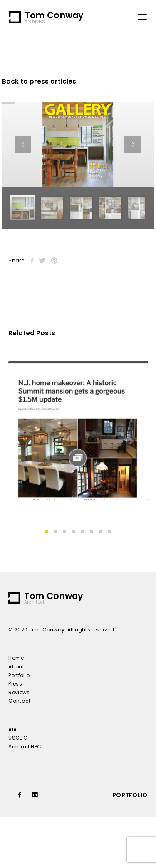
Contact (19, 701)
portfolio (130, 795)
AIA (12, 730)
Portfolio (19, 675)
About (16, 667)
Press (15, 684)
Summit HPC (25, 747)
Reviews (19, 692)
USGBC (18, 738)
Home (16, 658)
